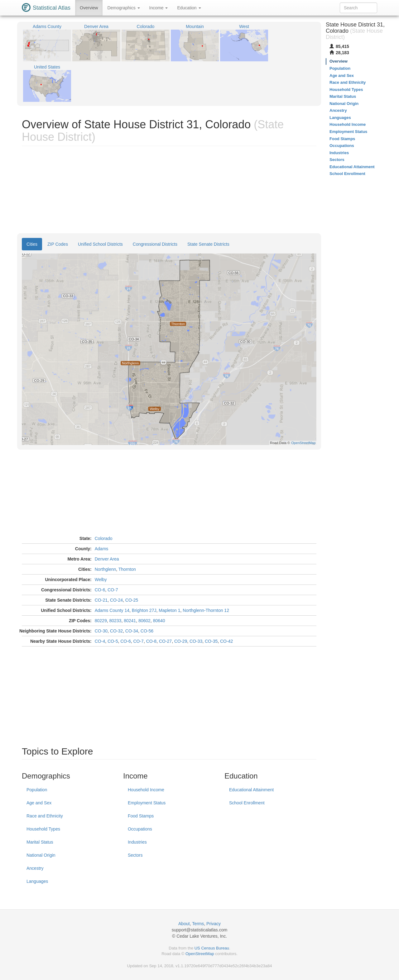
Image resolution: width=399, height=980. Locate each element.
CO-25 (132, 600)
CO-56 (147, 631)
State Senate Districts (208, 244)
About (184, 924)
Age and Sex (39, 803)
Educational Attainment (251, 790)
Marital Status (40, 842)
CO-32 (116, 631)
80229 (101, 621)
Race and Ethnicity (45, 816)
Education (189, 8)
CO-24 (116, 600)
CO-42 (226, 641)
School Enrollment (247, 803)
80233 (115, 621)
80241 (130, 621)
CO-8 (151, 641)
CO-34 (132, 631)
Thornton (127, 569)
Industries (137, 842)
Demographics (123, 8)
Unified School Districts (100, 244)
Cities (32, 244)
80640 (159, 621)
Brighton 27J (144, 610)
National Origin (41, 855)
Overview (89, 8)
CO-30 (101, 631)
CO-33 (196, 641)
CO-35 (211, 641)
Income (159, 8)
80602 (144, 621)
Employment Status (147, 803)
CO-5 (113, 641)
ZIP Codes (58, 244)
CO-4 (100, 641)
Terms (198, 924)
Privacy (214, 924)
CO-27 (165, 641)
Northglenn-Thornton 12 (206, 610)
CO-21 (101, 600)
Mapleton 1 (169, 610)
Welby (101, 580)
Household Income (146, 790)
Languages (37, 881)
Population (37, 790)
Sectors (135, 855)
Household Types (43, 829)
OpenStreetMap (200, 954)
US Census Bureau (212, 948)
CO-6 (100, 590)
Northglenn (106, 569)
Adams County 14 (112, 610)
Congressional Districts (155, 244)
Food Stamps (141, 816)
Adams (102, 549)
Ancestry (35, 868)
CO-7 (113, 590)
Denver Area (107, 559)
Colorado (104, 538)
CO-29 (181, 641)
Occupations (140, 829)
